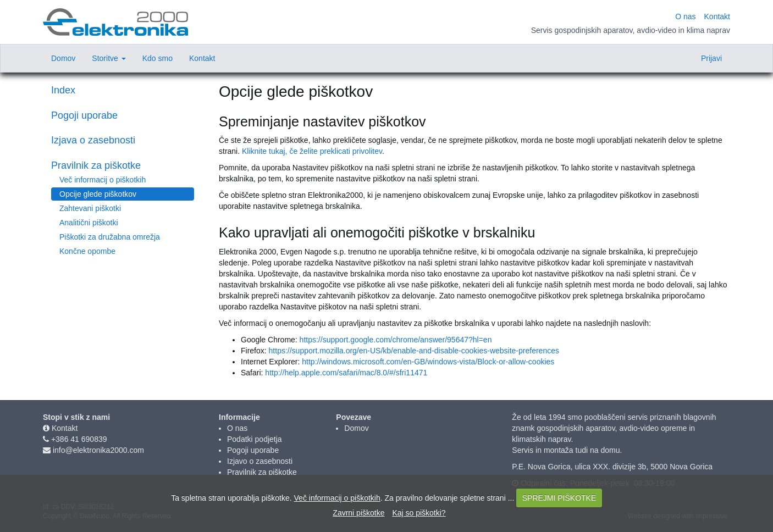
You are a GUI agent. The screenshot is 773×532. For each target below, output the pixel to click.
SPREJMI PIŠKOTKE (559, 498)
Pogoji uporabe (84, 115)
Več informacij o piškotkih (103, 180)
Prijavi (711, 58)
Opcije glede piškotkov (98, 194)
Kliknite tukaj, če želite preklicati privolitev (312, 151)
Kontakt (65, 428)
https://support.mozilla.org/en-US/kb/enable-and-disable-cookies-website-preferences (414, 351)
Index (63, 90)
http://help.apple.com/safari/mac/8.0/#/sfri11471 (346, 373)
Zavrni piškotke (358, 513)
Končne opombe (87, 251)
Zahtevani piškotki (90, 208)
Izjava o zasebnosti (93, 140)
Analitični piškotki (89, 223)
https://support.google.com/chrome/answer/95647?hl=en (396, 340)
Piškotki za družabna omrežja (110, 237)
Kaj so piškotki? (419, 513)
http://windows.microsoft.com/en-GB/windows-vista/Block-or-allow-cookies (428, 362)
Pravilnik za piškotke (96, 165)
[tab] (123, 116)
